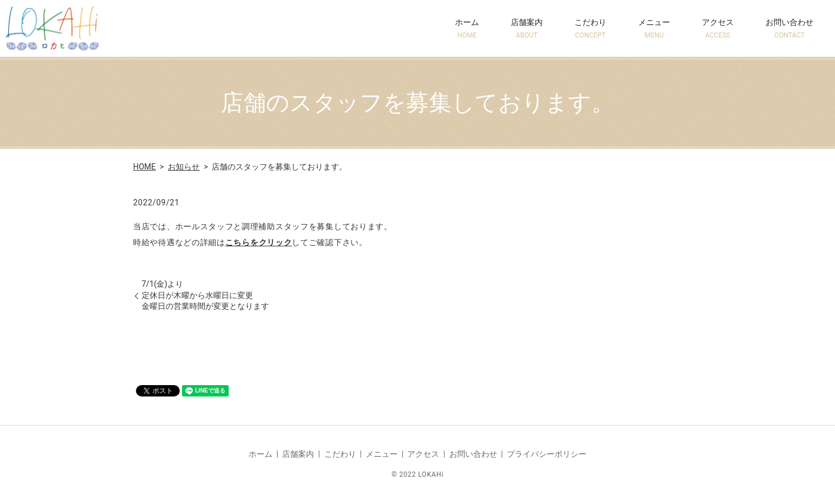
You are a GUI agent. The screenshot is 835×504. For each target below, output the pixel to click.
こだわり (590, 29)
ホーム (467, 29)
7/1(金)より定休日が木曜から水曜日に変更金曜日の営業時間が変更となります (205, 295)
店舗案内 (527, 29)
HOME (144, 167)
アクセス (718, 29)
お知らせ (184, 167)
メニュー (654, 29)
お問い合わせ (789, 29)
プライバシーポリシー (547, 454)
